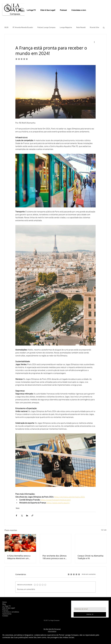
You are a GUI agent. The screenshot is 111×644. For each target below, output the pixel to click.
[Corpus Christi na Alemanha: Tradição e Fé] (91, 543)
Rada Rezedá (81, 27)
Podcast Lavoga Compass (46, 27)
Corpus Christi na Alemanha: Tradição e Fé (91, 557)
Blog (4, 604)
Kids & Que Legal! (9, 608)
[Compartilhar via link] (32, 515)
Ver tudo (104, 530)
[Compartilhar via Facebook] (16, 515)
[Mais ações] (94, 42)
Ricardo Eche (94, 27)
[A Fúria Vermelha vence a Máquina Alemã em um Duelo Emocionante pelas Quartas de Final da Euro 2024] (20, 543)
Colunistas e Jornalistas (11, 612)
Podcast (5, 610)
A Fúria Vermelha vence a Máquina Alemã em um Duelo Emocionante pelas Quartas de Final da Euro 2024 (19, 557)
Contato (5, 616)
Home (4, 602)
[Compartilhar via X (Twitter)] (22, 515)
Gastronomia (7, 614)
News (18, 508)
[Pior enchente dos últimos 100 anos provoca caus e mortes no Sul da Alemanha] (56, 543)
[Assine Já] (90, 614)
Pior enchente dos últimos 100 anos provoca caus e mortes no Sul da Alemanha (55, 557)
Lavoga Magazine (66, 27)
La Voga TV (7, 606)
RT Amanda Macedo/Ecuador (23, 27)
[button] (104, 27)
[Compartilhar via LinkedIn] (27, 515)
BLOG (6, 27)
